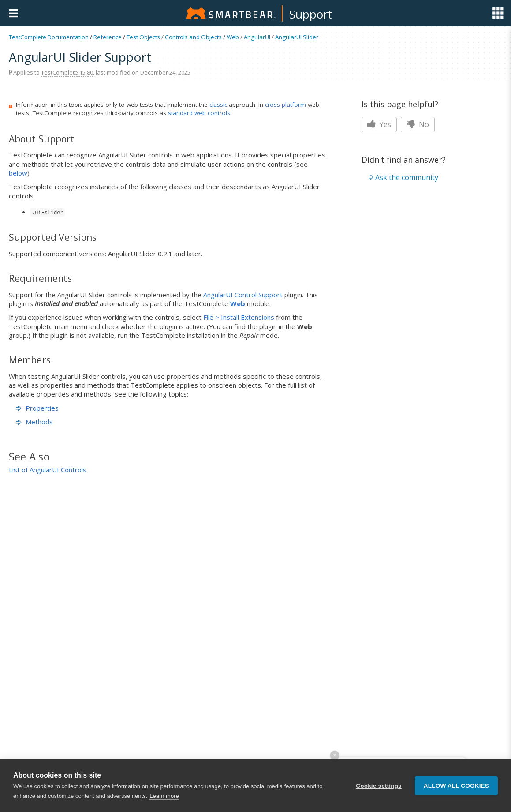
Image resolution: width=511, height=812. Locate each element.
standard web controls (199, 113)
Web (233, 37)
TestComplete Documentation (49, 37)
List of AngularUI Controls (48, 470)
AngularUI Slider (297, 37)
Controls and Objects (193, 37)
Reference (108, 37)
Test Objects (143, 37)
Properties (37, 408)
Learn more (164, 796)
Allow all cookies (456, 786)
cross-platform (285, 105)
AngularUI (257, 37)
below (18, 173)
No (418, 124)
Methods (34, 422)
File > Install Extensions (239, 317)
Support (311, 14)
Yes (379, 124)
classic (218, 105)
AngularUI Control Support (243, 295)
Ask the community (407, 177)
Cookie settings (379, 786)
